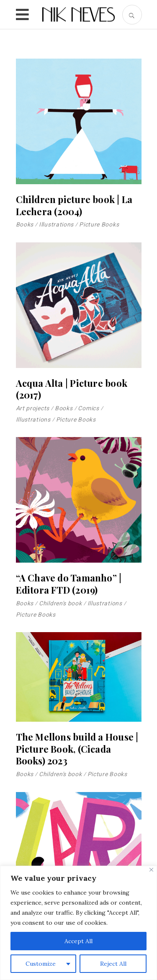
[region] (78, 923)
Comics (88, 408)
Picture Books (99, 224)
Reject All (113, 964)
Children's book (60, 603)
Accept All (78, 941)
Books (25, 224)
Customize (41, 964)
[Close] (151, 870)
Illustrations (56, 224)
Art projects (33, 408)
